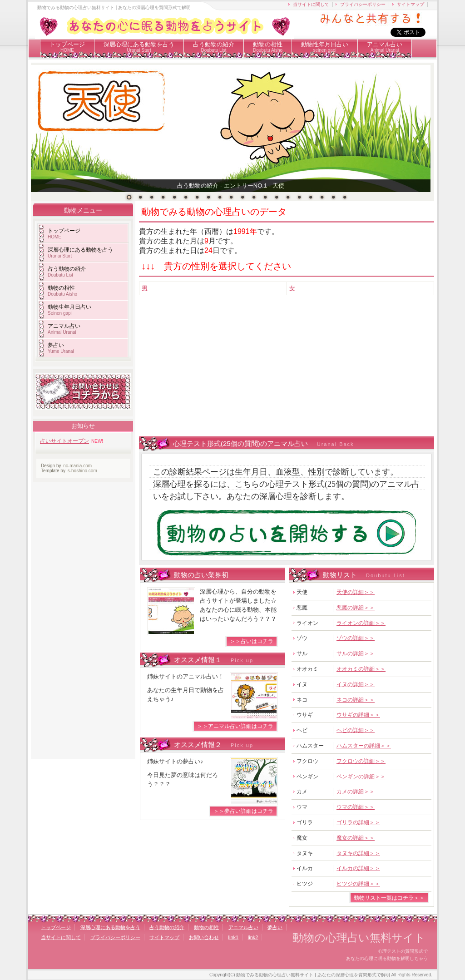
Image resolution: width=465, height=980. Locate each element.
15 (288, 197)
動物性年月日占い (325, 47)
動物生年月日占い (69, 310)
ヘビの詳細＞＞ (356, 730)
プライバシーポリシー (363, 4)
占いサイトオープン (64, 441)
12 (254, 197)
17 (311, 197)
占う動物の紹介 (214, 47)
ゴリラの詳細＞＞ (358, 822)
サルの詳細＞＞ (356, 653)
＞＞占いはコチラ (252, 641)
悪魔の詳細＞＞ (356, 608)
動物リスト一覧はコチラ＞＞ (389, 898)
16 (299, 197)
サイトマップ (411, 4)
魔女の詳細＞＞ (356, 838)
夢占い (61, 348)
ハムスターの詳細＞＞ (364, 746)
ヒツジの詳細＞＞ (358, 884)
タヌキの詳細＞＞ (358, 853)
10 (231, 197)
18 (322, 197)
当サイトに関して (311, 4)
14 (277, 197)
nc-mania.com (77, 466)
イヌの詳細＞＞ (356, 684)
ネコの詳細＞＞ (356, 700)
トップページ (67, 47)
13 (265, 197)
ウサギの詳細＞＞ (358, 715)
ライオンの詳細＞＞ (361, 623)
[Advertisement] (302, 372)
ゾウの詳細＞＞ (356, 638)
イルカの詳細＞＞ (358, 868)
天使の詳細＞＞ (356, 592)
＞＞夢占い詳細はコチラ (243, 811)
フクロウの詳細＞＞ (361, 761)
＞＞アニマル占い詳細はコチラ (235, 726)
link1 (234, 937)
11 (242, 197)
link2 (253, 937)
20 (345, 197)
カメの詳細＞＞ (356, 792)
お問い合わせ (204, 937)
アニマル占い (385, 47)
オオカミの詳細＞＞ (361, 669)
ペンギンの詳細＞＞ (361, 777)
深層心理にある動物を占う (139, 47)
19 (333, 197)
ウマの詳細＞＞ (356, 807)
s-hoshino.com (82, 471)
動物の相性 (268, 47)
